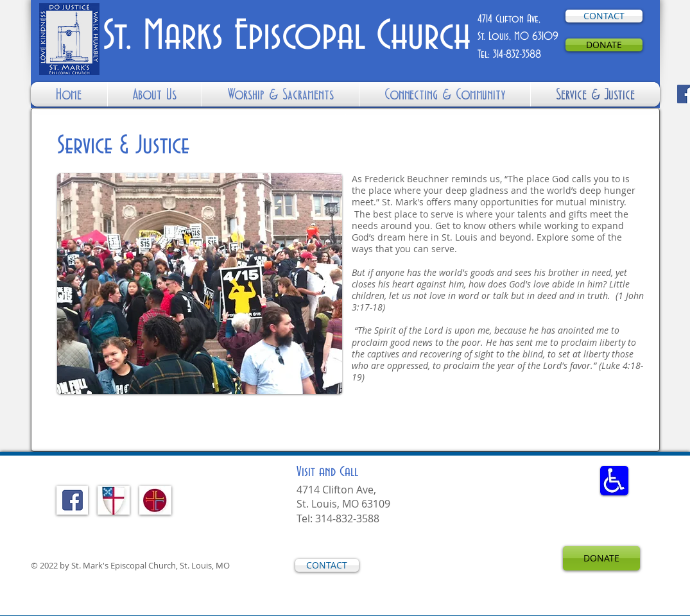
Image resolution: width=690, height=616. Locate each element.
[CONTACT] (604, 16)
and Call (327, 472)
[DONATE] (604, 45)
